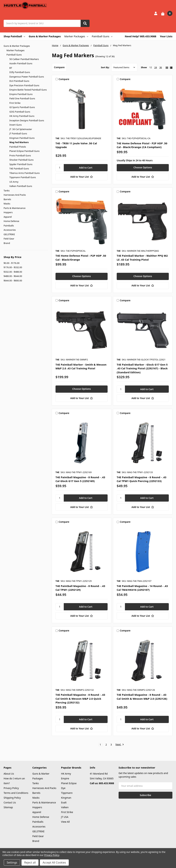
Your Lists (166, 36)
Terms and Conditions (16, 793)
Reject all (30, 863)
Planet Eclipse (69, 783)
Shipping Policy (12, 798)
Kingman (66, 798)
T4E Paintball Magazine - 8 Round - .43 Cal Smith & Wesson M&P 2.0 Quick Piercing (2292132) (80, 699)
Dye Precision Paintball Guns (24, 85)
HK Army (66, 774)
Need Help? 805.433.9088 (141, 36)
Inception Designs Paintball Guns (27, 120)
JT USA (65, 817)
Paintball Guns (102, 36)
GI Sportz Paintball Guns (22, 107)
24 (156, 67)
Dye (63, 788)
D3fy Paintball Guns (20, 72)
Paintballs (9, 226)
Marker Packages (76, 36)
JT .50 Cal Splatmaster (21, 129)
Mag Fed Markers (19, 142)
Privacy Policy (11, 788)
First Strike (15, 103)
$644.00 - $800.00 (13, 281)
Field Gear (9, 239)
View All (65, 822)
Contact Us (10, 802)
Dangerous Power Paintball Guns (27, 77)
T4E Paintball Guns (19, 169)
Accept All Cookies (54, 863)
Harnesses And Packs (15, 195)
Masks (7, 204)
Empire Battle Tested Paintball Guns (28, 90)
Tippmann (67, 793)
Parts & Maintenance (15, 208)
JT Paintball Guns (18, 133)
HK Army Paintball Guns (22, 116)
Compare (59, 67)
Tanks (7, 191)
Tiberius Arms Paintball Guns (25, 173)
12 (151, 67)
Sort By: (105, 67)
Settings (12, 863)
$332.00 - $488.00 (13, 272)
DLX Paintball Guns (19, 81)
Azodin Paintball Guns (21, 63)
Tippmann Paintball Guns (23, 177)
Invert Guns (16, 125)
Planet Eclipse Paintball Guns (24, 151)
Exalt (64, 802)
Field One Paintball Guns (22, 98)
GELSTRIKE (9, 234)
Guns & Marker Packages (45, 36)
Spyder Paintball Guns (21, 164)
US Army (14, 182)
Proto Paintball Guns (20, 155)
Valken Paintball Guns (21, 186)
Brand (7, 243)
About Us (9, 774)
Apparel (8, 217)
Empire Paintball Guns (21, 94)
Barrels (7, 199)
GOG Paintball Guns (20, 112)
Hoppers (8, 212)
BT (11, 68)
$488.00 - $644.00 (13, 276)
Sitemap (8, 807)
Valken (65, 807)
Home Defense (11, 221)
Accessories (10, 230)
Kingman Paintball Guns (22, 138)
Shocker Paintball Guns (22, 160)
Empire (65, 778)
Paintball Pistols (18, 147)
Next (120, 745)
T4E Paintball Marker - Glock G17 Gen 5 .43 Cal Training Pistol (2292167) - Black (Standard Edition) (142, 368)
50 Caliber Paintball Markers (24, 59)
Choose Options (143, 167)
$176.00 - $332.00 (13, 267)
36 (161, 67)
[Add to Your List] (82, 177)
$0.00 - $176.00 (12, 263)
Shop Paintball (14, 36)
